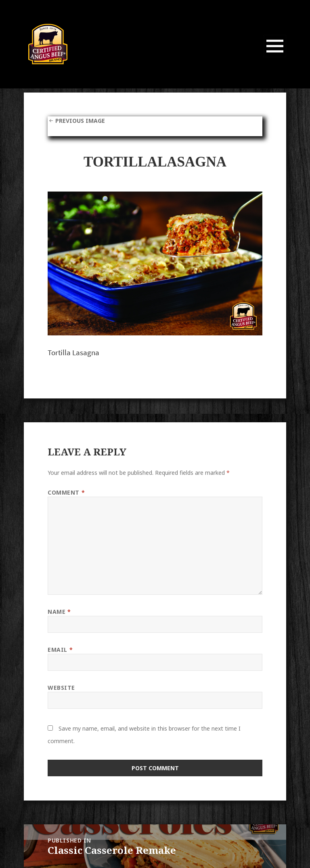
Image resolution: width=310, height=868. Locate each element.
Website (61, 688)
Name (59, 612)
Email (60, 650)
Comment (66, 492)
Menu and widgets (275, 57)
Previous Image (80, 121)
